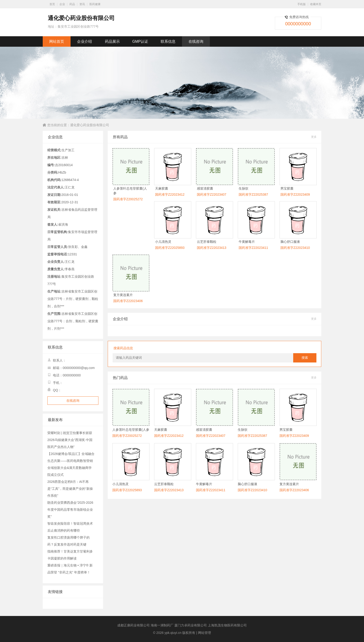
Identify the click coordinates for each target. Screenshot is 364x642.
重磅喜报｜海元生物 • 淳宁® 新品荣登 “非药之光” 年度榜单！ (70, 569)
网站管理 (205, 633)
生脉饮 (244, 188)
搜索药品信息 (123, 348)
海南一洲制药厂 (162, 625)
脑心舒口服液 (290, 242)
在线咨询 (196, 41)
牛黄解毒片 (247, 242)
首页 (52, 4)
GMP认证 (140, 41)
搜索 (305, 358)
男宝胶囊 (287, 188)
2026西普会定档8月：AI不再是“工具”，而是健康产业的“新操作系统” (70, 489)
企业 (62, 4)
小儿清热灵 (163, 242)
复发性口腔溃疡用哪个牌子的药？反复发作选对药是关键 (68, 541)
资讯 (82, 4)
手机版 (302, 4)
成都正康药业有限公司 (133, 625)
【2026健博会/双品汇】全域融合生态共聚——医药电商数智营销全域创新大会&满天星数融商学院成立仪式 (71, 464)
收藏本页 (316, 4)
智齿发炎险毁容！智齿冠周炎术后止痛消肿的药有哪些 (70, 527)
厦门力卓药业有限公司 (191, 625)
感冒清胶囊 (205, 188)
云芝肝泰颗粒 (207, 242)
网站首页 (57, 41)
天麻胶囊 (162, 188)
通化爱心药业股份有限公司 (90, 125)
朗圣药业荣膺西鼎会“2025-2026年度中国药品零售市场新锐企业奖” (70, 510)
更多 (314, 137)
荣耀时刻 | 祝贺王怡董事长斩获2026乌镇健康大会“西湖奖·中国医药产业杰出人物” (70, 440)
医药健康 (95, 4)
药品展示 (112, 41)
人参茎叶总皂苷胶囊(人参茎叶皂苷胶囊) (131, 430)
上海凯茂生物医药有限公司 (227, 625)
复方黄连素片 (123, 295)
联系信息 (168, 41)
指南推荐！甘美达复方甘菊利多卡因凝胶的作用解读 (70, 555)
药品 (72, 4)
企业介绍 (84, 41)
